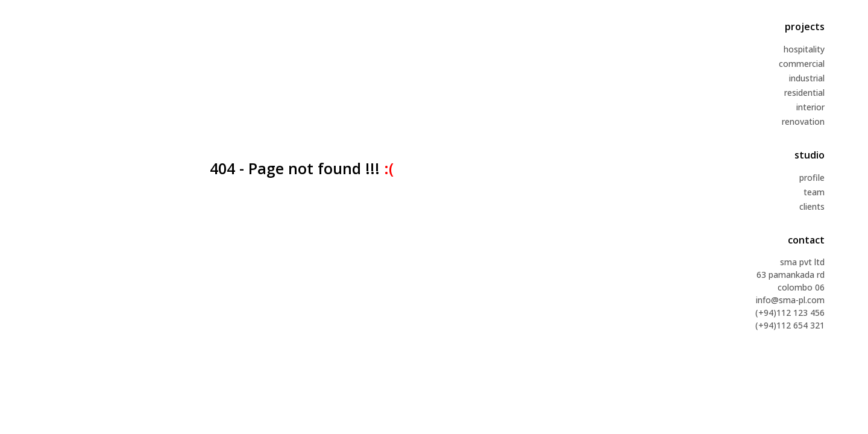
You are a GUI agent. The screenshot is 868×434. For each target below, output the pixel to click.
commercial (802, 64)
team (814, 192)
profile (812, 178)
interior (810, 107)
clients (812, 206)
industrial (807, 78)
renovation (803, 121)
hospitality (804, 49)
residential (804, 93)
